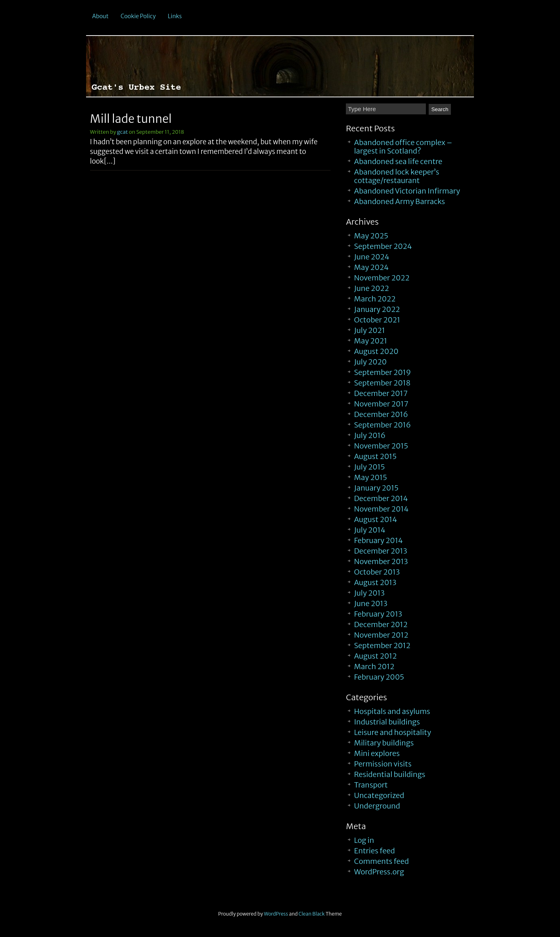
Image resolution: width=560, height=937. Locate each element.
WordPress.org (379, 872)
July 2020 (370, 362)
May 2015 (371, 477)
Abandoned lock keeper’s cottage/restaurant (397, 176)
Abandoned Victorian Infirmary (407, 191)
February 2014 (378, 540)
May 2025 (371, 236)
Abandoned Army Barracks (399, 201)
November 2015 (381, 446)
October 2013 (377, 572)
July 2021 (369, 330)
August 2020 (376, 351)
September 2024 (383, 246)
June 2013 (371, 603)
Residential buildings (389, 774)
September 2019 (382, 372)
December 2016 (381, 414)
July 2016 (370, 435)
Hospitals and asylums (392, 711)
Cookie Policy (138, 16)
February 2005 (379, 677)
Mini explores (377, 753)
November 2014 (381, 509)
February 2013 (378, 614)
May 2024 (371, 267)
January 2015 (376, 488)
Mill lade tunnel (131, 119)
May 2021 (371, 341)
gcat (123, 132)
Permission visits (383, 764)
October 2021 (377, 320)
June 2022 (372, 288)
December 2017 (381, 393)
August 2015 (375, 456)
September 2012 (382, 645)
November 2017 (381, 404)
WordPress (276, 914)
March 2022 (375, 299)
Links (175, 16)
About (100, 16)
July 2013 (369, 593)
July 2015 (369, 467)
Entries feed (374, 851)
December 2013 (381, 551)
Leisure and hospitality (393, 732)
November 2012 (381, 635)
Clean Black (312, 914)
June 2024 (372, 257)
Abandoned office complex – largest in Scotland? (403, 147)
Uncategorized (379, 795)
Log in (364, 840)
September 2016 (382, 425)
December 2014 (381, 498)
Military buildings (384, 743)
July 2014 (370, 530)
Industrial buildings (387, 722)
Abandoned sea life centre (398, 161)
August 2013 (375, 582)
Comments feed (381, 861)
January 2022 (377, 309)
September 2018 (382, 383)
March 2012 (374, 666)
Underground (377, 806)
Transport (371, 785)
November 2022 (382, 278)
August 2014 (376, 519)
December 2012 (381, 624)
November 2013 (381, 561)
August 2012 (375, 656)
